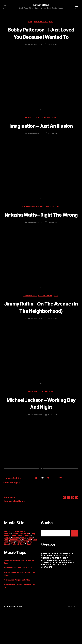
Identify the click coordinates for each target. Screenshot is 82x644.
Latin (6, 572)
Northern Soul (30, 319)
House (24, 570)
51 (42, 509)
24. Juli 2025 (52, 446)
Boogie (27, 126)
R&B (50, 126)
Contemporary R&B (30, 222)
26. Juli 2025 (52, 245)
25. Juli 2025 (52, 349)
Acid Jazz (8, 563)
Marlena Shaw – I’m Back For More (18, 600)
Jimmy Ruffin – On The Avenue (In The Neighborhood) (41, 334)
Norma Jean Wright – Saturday (17, 612)
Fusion (27, 568)
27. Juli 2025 (52, 149)
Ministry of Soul (41, 5)
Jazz (31, 570)
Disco (29, 423)
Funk (30, 22)
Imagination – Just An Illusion (41, 137)
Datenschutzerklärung (16, 533)
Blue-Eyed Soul (21, 563)
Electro (36, 126)
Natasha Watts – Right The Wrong (41, 234)
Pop (42, 423)
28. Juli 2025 (52, 52)
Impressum (10, 529)
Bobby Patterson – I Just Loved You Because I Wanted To (41, 37)
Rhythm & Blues (41, 22)
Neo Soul (51, 222)
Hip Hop (16, 570)
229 (69, 509)
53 (56, 509)
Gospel (7, 570)
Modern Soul (16, 572)
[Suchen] (74, 565)
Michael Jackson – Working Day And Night (41, 434)
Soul (52, 22)
